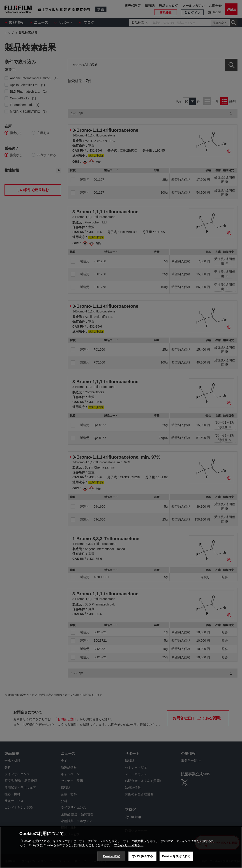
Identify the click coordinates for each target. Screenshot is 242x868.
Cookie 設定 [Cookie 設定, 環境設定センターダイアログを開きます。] (111, 856)
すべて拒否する (143, 856)
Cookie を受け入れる (176, 856)
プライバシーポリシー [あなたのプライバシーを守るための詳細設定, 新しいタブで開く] (129, 845)
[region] (121, 847)
